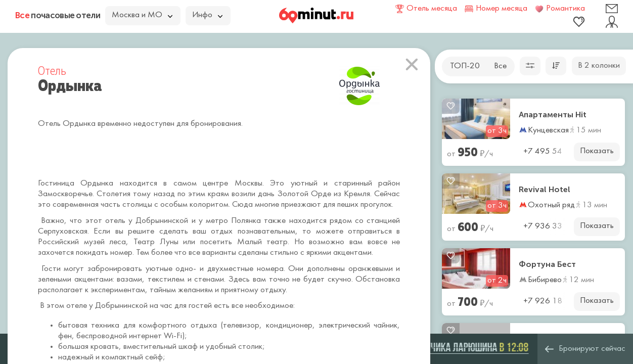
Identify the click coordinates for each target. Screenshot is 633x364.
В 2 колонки (599, 66)
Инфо (207, 15)
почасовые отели (58, 15)
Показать (597, 151)
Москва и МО (142, 15)
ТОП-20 (465, 66)
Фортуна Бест (547, 264)
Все (500, 66)
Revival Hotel (545, 190)
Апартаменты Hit (553, 115)
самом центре (201, 184)
